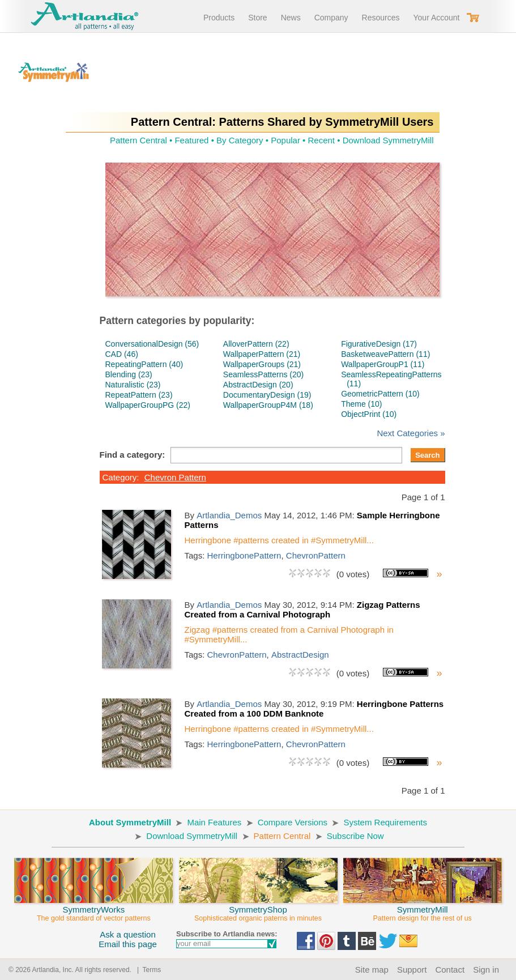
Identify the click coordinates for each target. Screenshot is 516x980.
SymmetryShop (258, 909)
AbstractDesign (300, 655)
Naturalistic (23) (133, 385)
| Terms (147, 970)
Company (331, 18)
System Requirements (385, 822)
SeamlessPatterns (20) (263, 374)
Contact (450, 970)
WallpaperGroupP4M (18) (268, 405)
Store (257, 18)
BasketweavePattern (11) (385, 354)
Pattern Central (138, 140)
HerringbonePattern (244, 555)
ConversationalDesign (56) (152, 344)
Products (219, 18)
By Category (240, 140)
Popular (285, 140)
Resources (381, 18)
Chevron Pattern (175, 477)
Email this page (128, 944)
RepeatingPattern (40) (144, 364)
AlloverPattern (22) (256, 344)
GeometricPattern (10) (380, 394)
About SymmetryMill (130, 822)
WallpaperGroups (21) (262, 364)
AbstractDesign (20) (258, 385)
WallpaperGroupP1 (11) (383, 364)
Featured (191, 140)
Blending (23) (129, 374)
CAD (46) (122, 354)
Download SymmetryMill (388, 140)
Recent (322, 140)
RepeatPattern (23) (139, 395)
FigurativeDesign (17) (379, 344)
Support (412, 970)
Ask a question (127, 934)
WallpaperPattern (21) (262, 354)
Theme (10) (361, 404)
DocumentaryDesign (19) (267, 395)
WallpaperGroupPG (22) (148, 405)
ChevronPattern (316, 555)
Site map (372, 970)
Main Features (214, 822)
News (291, 18)
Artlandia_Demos (229, 515)
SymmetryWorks (93, 909)
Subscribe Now (355, 836)
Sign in (486, 970)
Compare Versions (293, 822)
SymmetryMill (423, 909)
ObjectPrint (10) (369, 414)
